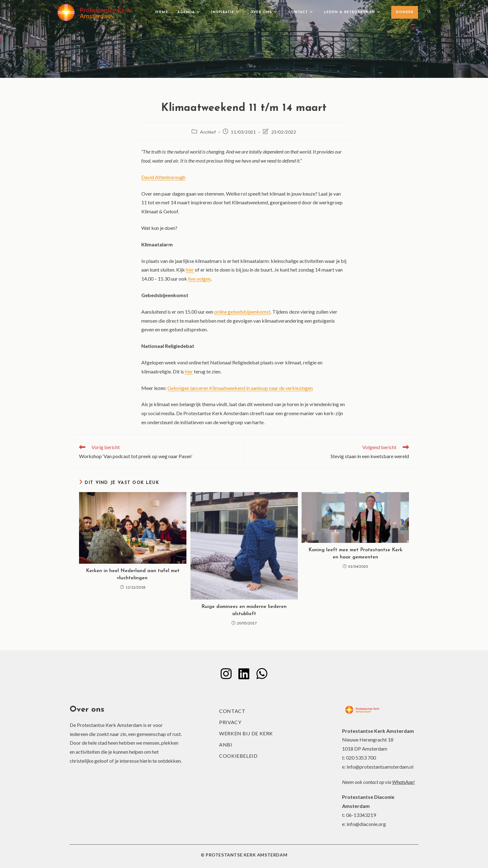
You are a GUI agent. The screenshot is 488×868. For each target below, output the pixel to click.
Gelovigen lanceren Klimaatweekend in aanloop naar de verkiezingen (240, 388)
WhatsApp (403, 782)
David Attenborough (163, 177)
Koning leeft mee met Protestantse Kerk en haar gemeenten (355, 553)
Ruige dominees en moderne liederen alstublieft (244, 610)
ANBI (226, 745)
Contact (232, 711)
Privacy (230, 722)
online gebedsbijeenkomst (242, 312)
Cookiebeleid (238, 756)
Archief (208, 132)
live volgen (199, 279)
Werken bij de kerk (246, 733)
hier (190, 270)
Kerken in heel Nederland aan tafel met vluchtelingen (133, 574)
